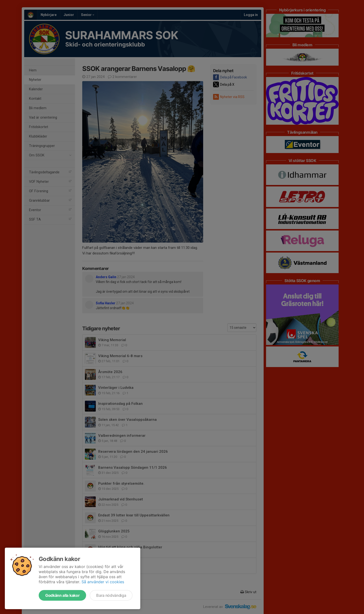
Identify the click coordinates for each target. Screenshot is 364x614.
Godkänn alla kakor (62, 595)
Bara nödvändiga (111, 595)
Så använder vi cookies (103, 582)
